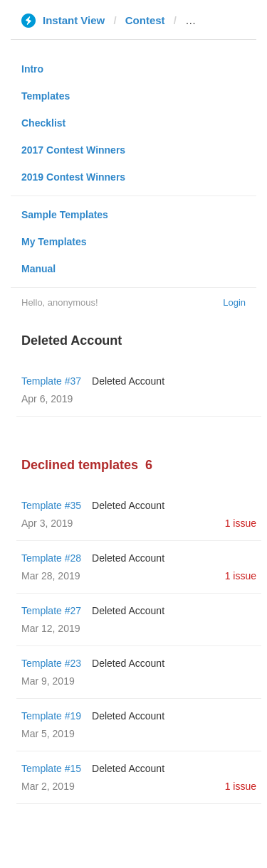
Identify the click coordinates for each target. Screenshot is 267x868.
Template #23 (51, 663)
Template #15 (51, 768)
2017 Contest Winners (73, 150)
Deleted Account (128, 381)
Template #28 (51, 558)
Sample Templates (65, 215)
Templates (46, 96)
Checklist (43, 123)
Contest (145, 20)
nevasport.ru (218, 20)
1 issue (241, 523)
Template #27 (51, 611)
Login (234, 302)
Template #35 (51, 505)
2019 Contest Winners (73, 177)
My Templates (54, 242)
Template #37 (51, 381)
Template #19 (51, 716)
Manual (38, 269)
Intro (32, 69)
